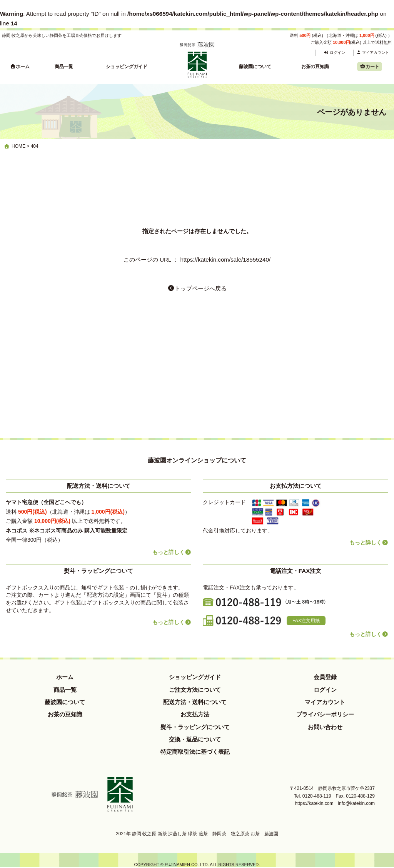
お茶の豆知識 (315, 67)
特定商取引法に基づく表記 (195, 752)
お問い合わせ (325, 727)
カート (370, 67)
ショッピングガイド (127, 67)
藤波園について (255, 67)
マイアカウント (373, 53)
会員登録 (325, 677)
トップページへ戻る (197, 288)
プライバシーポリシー (325, 714)
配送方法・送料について (195, 702)
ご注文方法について (195, 690)
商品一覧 (64, 67)
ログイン (334, 53)
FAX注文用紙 (306, 621)
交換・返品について (195, 739)
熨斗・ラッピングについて (195, 727)
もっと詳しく (172, 552)
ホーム (20, 67)
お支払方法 (195, 714)
